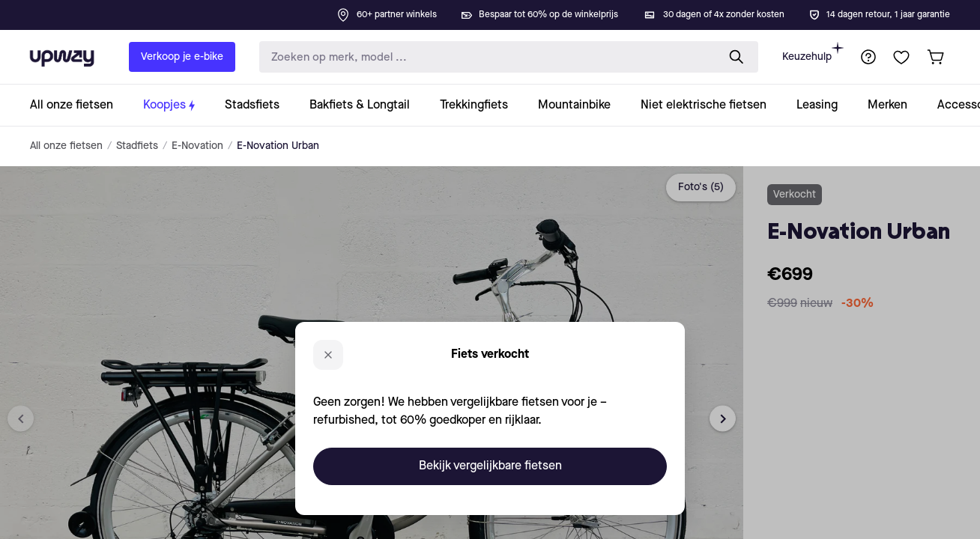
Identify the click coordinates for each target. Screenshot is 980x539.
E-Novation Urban (278, 146)
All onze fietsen (66, 146)
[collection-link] (79, 105)
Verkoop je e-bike (182, 57)
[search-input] (485, 57)
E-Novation (197, 146)
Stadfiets (137, 146)
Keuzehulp (813, 52)
